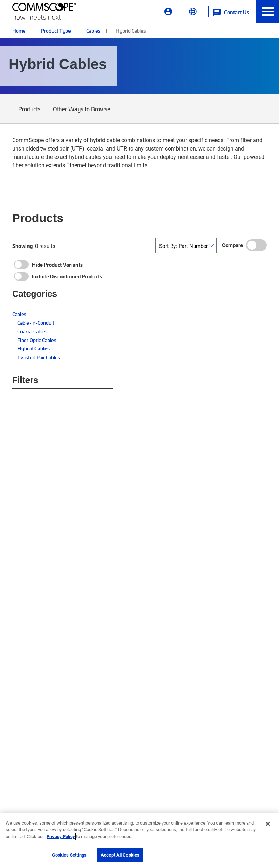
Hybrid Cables (34, 348)
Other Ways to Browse (82, 114)
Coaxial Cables (32, 331)
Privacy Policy (61, 836)
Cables (93, 30)
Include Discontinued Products (67, 276)
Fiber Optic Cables (37, 340)
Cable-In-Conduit (36, 322)
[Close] (268, 824)
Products (30, 114)
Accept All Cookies (120, 855)
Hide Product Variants (57, 265)
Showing (22, 246)
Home (19, 30)
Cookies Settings (69, 855)
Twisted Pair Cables (39, 357)
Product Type (56, 30)
